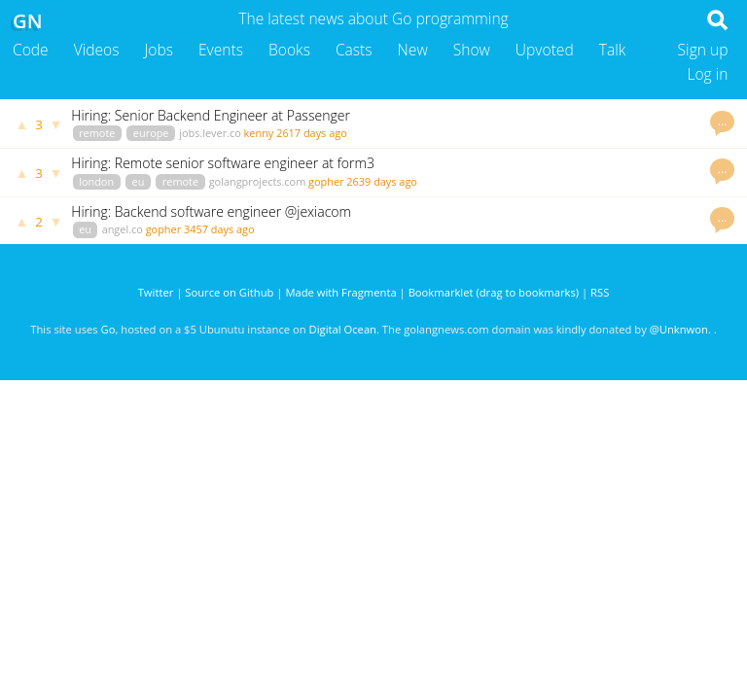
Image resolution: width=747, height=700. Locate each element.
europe (151, 133)
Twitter (156, 292)
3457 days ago (219, 229)
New (413, 50)
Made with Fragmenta (340, 292)
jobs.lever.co (210, 133)
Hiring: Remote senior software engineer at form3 (223, 163)
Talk (613, 50)
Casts (354, 50)
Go (108, 329)
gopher (326, 181)
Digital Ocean (343, 329)
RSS (600, 292)
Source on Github (229, 292)
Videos (97, 50)
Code (31, 50)
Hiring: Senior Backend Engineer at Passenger (211, 115)
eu (139, 181)
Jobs (159, 50)
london (96, 181)
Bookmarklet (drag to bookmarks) (494, 292)
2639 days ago (382, 181)
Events (221, 50)
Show (472, 50)
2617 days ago (312, 133)
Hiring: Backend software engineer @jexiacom (211, 211)
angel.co (123, 229)
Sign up (703, 50)
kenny (259, 133)
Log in (707, 74)
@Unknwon (679, 329)
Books (289, 50)
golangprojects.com (258, 181)
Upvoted (545, 50)
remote (97, 133)
